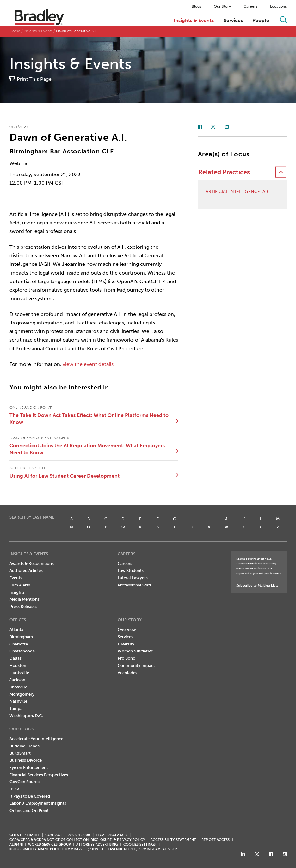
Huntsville (19, 673)
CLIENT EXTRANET (25, 835)
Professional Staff (134, 585)
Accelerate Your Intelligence (36, 739)
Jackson (17, 680)
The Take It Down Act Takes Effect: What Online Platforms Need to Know (89, 419)
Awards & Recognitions (32, 564)
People (261, 21)
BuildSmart (20, 753)
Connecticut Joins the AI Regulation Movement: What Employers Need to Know (87, 449)
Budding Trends (25, 746)
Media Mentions (25, 599)
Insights (17, 592)
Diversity (126, 644)
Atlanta (16, 630)
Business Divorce (26, 760)
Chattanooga (22, 651)
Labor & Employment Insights (38, 803)
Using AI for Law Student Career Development (65, 476)
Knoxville (18, 687)
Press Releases (23, 606)
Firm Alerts (20, 585)
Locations (278, 6)
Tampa (16, 708)
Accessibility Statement (173, 840)
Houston (18, 666)
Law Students (131, 571)
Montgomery (22, 694)
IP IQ (14, 789)
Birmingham (21, 637)
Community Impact (136, 666)
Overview (127, 630)
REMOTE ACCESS (216, 840)
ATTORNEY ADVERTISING (97, 844)
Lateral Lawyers (133, 578)
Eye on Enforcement (29, 767)
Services (233, 21)
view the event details (88, 364)
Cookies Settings (139, 845)
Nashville (18, 701)
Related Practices (224, 172)
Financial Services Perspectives (39, 775)
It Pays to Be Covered (30, 796)
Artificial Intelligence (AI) (237, 192)
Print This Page (34, 79)
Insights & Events (194, 21)
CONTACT (54, 835)
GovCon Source (25, 782)
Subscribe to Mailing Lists (257, 586)
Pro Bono (126, 658)
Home (15, 31)
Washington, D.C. (26, 716)
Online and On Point (29, 810)
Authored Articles (26, 571)
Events (16, 578)
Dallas (15, 658)
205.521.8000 (79, 835)
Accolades (127, 673)
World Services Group (49, 844)
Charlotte (19, 644)
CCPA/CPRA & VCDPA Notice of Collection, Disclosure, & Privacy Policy (77, 840)
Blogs (196, 6)
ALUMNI (16, 844)
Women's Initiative (135, 651)
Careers (250, 6)
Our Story (222, 6)
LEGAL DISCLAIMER (112, 835)
